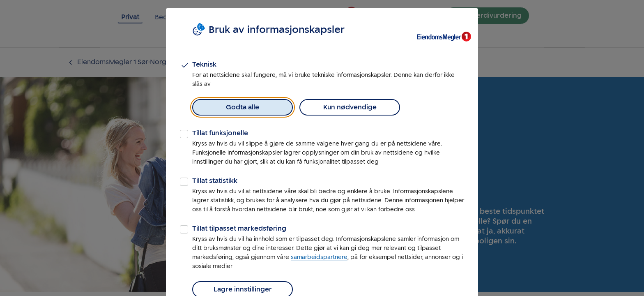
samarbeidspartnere (319, 257)
